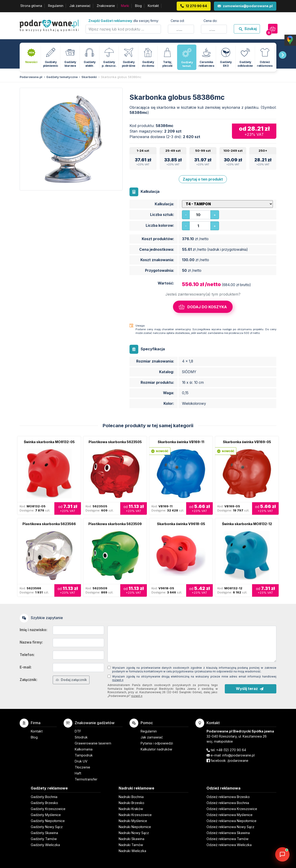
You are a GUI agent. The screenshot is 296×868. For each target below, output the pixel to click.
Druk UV (81, 761)
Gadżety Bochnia (44, 797)
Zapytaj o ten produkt (203, 179)
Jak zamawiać (80, 6)
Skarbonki (89, 77)
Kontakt (153, 6)
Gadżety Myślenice (46, 815)
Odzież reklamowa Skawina (228, 833)
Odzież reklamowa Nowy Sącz (230, 827)
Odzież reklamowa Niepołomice (231, 821)
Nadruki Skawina (131, 839)
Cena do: (210, 21)
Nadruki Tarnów (131, 845)
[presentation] (283, 55)
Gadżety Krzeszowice (48, 809)
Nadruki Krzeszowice (135, 815)
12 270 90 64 (196, 6)
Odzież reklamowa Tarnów (228, 839)
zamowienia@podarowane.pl (248, 6)
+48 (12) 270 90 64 (231, 750)
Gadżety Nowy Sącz (47, 827)
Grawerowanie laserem (93, 743)
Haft (78, 773)
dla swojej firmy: (124, 21)
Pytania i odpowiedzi (157, 743)
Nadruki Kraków (131, 809)
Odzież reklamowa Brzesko (228, 797)
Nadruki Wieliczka (132, 851)
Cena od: (178, 21)
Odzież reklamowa (224, 788)
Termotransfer (86, 779)
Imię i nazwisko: (34, 630)
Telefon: (27, 655)
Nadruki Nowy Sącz (134, 833)
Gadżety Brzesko (44, 803)
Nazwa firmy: (31, 642)
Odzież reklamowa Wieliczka (229, 845)
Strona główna (31, 6)
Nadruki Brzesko (131, 803)
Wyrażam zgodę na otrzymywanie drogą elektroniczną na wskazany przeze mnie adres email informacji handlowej (194, 678)
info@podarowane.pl (238, 755)
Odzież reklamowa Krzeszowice (232, 809)
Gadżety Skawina (44, 833)
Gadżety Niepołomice (48, 821)
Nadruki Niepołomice (135, 827)
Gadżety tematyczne (62, 77)
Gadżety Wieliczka (45, 845)
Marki (125, 6)
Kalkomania (84, 749)
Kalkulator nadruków (156, 749)
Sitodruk (81, 737)
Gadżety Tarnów (44, 839)
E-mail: (26, 667)
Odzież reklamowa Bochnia (228, 803)
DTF (78, 731)
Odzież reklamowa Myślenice (230, 815)
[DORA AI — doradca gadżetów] (282, 854)
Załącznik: (29, 680)
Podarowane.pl (31, 77)
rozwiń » (118, 680)
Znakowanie (106, 6)
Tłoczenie (82, 767)
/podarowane (238, 761)
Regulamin (56, 6)
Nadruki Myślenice (133, 821)
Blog (138, 6)
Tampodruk (84, 755)
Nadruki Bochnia (131, 797)
